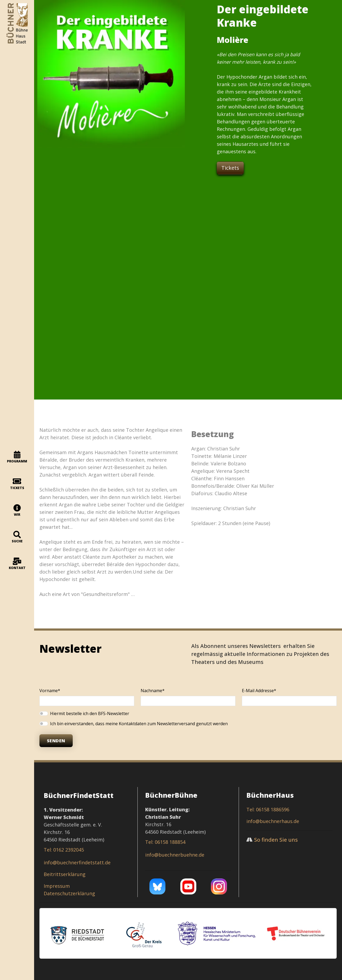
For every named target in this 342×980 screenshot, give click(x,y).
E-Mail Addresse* (259, 691)
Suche (17, 537)
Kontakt (17, 564)
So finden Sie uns (276, 840)
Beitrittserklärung (65, 874)
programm (17, 457)
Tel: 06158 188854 (165, 842)
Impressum (57, 886)
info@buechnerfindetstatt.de (77, 862)
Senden (56, 741)
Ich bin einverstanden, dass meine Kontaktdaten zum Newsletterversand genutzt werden (139, 724)
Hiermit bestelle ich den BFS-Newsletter (90, 713)
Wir (17, 511)
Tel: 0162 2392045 (64, 850)
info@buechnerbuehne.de (175, 855)
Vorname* (50, 691)
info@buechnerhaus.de (273, 821)
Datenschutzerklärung (69, 893)
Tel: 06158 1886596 (268, 809)
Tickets (17, 484)
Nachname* (153, 691)
